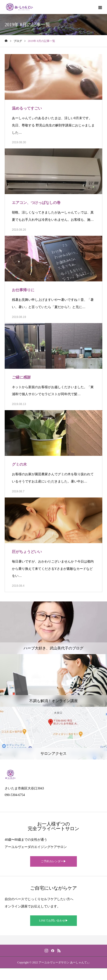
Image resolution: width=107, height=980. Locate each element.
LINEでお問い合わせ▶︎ (53, 921)
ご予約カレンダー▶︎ (53, 861)
